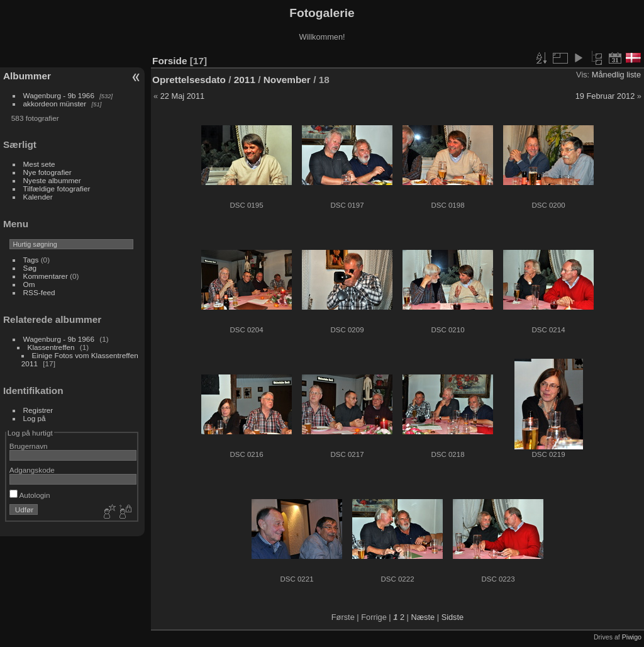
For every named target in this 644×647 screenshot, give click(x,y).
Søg (30, 268)
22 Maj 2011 (182, 96)
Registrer (38, 410)
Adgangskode (32, 470)
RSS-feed (39, 292)
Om (29, 284)
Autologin (30, 495)
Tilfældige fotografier (57, 188)
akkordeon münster (55, 104)
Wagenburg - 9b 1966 (59, 95)
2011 (245, 80)
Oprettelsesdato (189, 80)
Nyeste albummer (52, 180)
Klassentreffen (51, 347)
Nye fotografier (47, 172)
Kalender (38, 197)
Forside (169, 61)
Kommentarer (46, 276)
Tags (31, 260)
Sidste (453, 617)
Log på (35, 418)
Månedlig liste (616, 75)
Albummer (27, 76)
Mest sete (39, 164)
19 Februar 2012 (605, 96)
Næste (423, 617)
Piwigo (632, 637)
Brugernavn (29, 446)
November (287, 80)
